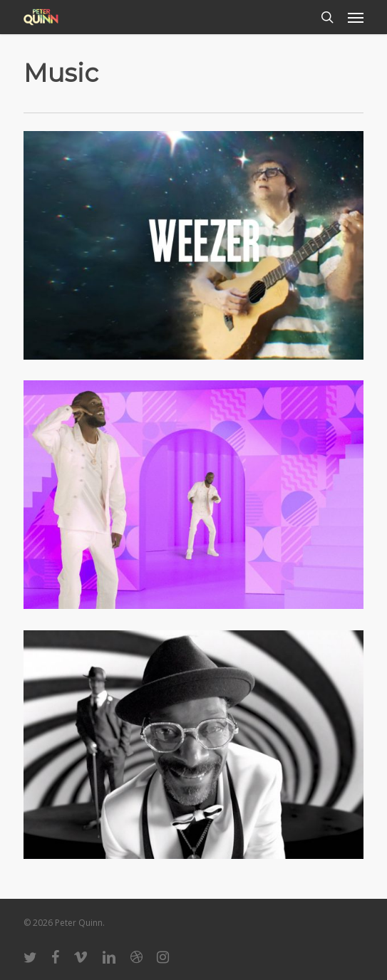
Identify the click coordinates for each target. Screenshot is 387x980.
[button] (356, 17)
